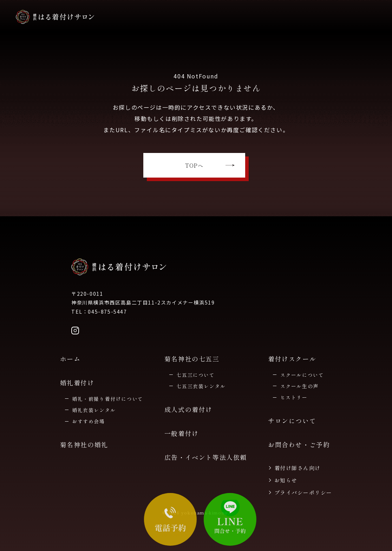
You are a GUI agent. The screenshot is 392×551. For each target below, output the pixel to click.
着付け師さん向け (298, 468)
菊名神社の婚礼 (84, 444)
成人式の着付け (188, 409)
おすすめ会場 (89, 421)
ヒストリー (294, 397)
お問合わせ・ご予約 (299, 444)
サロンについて (292, 421)
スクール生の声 (299, 386)
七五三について (195, 375)
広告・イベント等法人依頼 (206, 457)
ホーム (70, 359)
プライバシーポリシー (303, 492)
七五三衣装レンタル (201, 386)
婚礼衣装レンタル (94, 410)
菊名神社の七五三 (192, 359)
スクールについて (302, 375)
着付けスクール (292, 359)
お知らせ (286, 480)
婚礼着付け (77, 383)
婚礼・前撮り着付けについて (108, 399)
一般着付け (182, 433)
